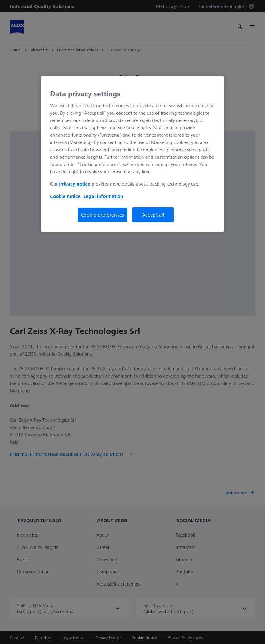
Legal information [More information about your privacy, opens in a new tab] (103, 196)
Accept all (153, 215)
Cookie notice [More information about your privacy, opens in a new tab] (65, 196)
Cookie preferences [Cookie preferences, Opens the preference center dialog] (103, 215)
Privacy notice (75, 184)
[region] (132, 154)
